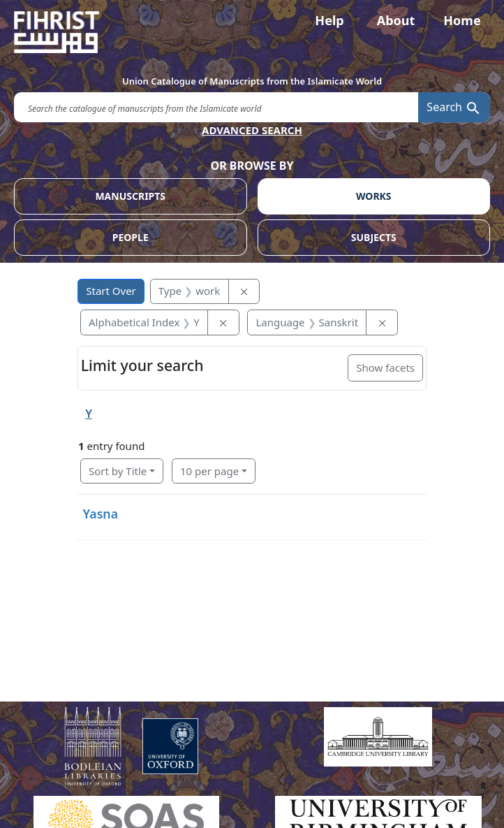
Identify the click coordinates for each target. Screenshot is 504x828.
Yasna (101, 514)
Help (329, 20)
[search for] (216, 107)
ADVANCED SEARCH (252, 130)
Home (462, 20)
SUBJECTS (374, 237)
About (396, 20)
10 (209, 471)
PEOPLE (131, 237)
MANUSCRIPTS (130, 196)
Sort (118, 471)
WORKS (374, 196)
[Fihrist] (252, 32)
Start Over (111, 291)
